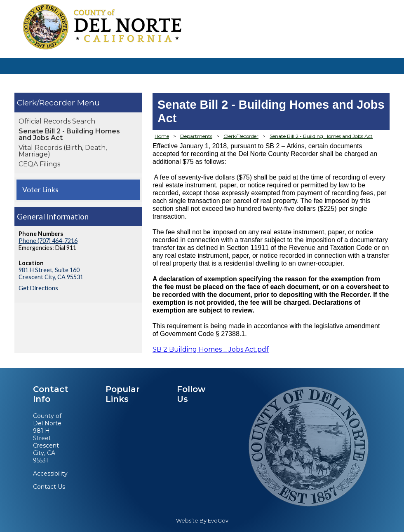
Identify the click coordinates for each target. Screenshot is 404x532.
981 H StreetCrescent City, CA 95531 (46, 446)
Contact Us (49, 487)
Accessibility (50, 474)
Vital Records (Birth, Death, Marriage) (63, 151)
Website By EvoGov (202, 521)
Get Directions (38, 288)
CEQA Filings (39, 164)
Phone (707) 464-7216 (48, 241)
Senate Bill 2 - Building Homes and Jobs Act (69, 134)
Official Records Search (57, 121)
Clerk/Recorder (47, 103)
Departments (196, 136)
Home (162, 136)
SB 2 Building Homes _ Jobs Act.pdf (211, 349)
